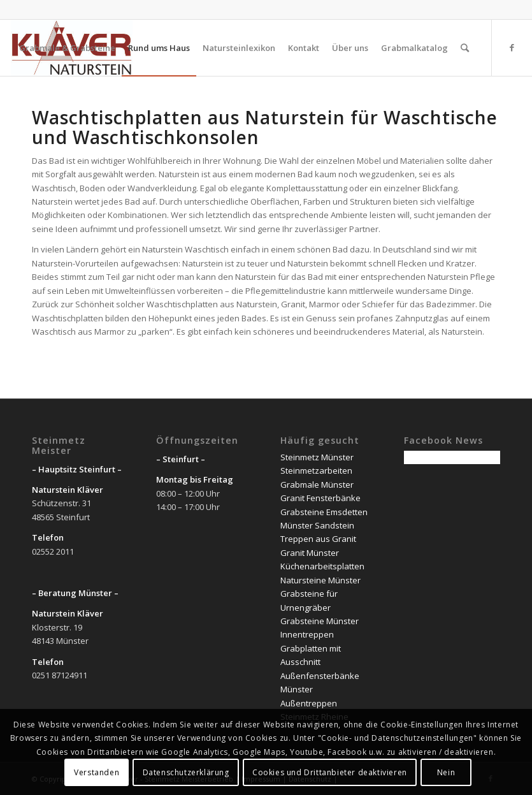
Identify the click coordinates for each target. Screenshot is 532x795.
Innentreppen (307, 634)
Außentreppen (309, 703)
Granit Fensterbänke (320, 498)
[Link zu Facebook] (512, 47)
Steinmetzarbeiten (316, 470)
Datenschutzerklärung (186, 772)
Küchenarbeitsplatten (322, 566)
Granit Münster (310, 553)
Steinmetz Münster (317, 457)
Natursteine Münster (320, 580)
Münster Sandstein (317, 525)
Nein (446, 772)
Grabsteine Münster (320, 621)
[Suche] (465, 48)
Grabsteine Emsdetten (324, 512)
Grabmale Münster (317, 485)
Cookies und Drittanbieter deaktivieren (330, 772)
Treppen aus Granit (318, 539)
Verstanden (97, 772)
